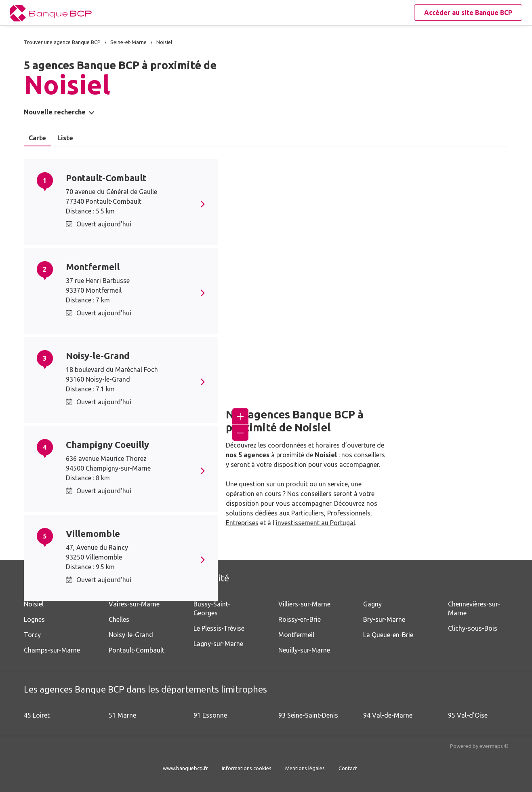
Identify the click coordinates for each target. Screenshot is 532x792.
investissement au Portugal (315, 523)
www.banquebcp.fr (185, 768)
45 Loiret (37, 715)
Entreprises (242, 523)
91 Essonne (210, 715)
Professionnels (349, 513)
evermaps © (494, 746)
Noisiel (34, 604)
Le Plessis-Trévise (219, 628)
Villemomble (93, 533)
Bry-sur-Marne (384, 619)
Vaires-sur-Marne (134, 604)
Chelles (119, 619)
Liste (65, 138)
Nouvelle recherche (55, 112)
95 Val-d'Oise (468, 715)
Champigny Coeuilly (107, 445)
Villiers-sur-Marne (304, 604)
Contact (348, 768)
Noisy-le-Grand (98, 356)
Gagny (372, 604)
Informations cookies (247, 768)
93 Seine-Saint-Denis (308, 715)
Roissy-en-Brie (300, 619)
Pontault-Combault (106, 178)
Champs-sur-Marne (52, 650)
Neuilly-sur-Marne (304, 650)
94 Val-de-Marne (388, 715)
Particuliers (308, 513)
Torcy (32, 635)
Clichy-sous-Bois (473, 628)
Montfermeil (93, 267)
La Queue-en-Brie (388, 635)
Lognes (34, 619)
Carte (37, 138)
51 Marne (122, 715)
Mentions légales (305, 768)
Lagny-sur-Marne (218, 644)
